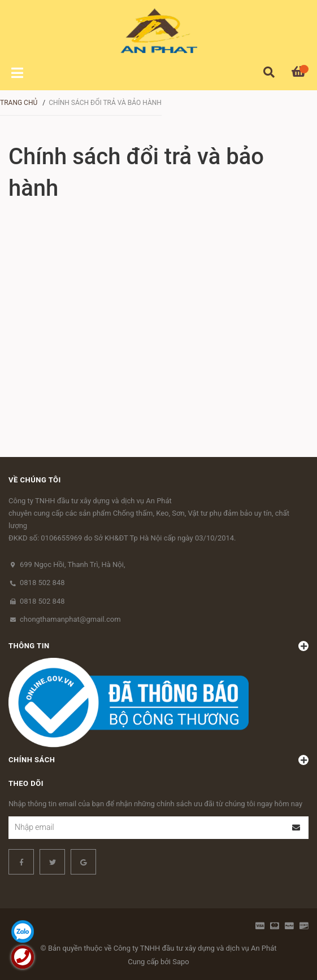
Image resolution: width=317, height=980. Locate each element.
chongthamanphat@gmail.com (70, 619)
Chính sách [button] (158, 760)
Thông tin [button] (158, 646)
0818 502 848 (42, 583)
